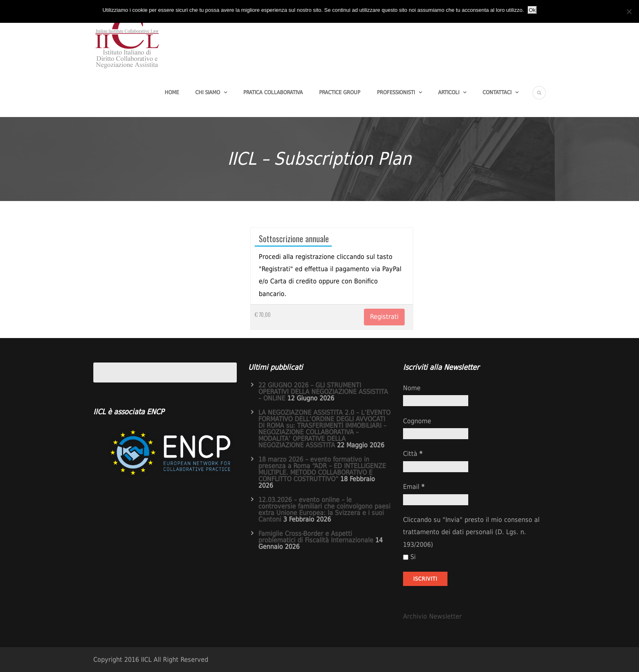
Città (413, 454)
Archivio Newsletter (432, 616)
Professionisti (396, 92)
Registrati (384, 317)
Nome (412, 388)
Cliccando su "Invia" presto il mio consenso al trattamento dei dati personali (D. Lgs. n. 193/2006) (471, 532)
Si (409, 557)
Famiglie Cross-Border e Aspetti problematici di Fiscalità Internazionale (316, 537)
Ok (532, 10)
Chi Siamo (208, 92)
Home (172, 92)
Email (414, 487)
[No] (629, 11)
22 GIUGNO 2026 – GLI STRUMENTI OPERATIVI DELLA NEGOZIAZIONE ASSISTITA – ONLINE (323, 392)
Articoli (449, 92)
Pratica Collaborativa (273, 92)
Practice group (340, 92)
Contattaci (497, 92)
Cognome (417, 421)
